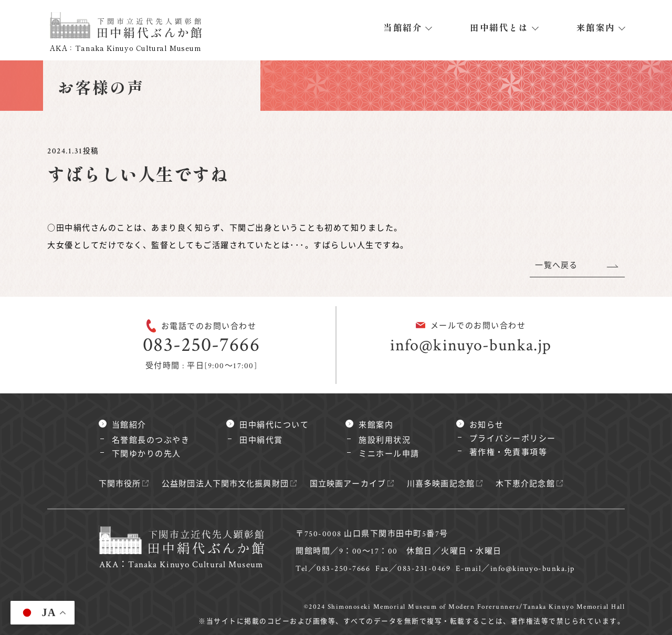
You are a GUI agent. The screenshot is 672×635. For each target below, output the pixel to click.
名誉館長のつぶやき (151, 440)
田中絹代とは (499, 27)
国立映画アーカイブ (353, 484)
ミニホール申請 (389, 454)
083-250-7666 (201, 345)
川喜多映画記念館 (447, 484)
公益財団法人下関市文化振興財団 (228, 484)
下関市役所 (120, 484)
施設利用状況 (385, 440)
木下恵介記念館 (533, 484)
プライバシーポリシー (513, 439)
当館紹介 (403, 27)
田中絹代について (274, 425)
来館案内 (596, 27)
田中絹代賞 (261, 440)
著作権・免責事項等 (508, 452)
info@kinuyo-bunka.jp (471, 345)
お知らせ (487, 425)
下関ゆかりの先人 (146, 454)
